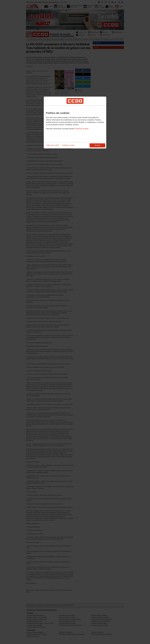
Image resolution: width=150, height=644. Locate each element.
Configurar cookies (68, 145)
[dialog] (75, 123)
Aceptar (97, 145)
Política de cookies (82, 129)
